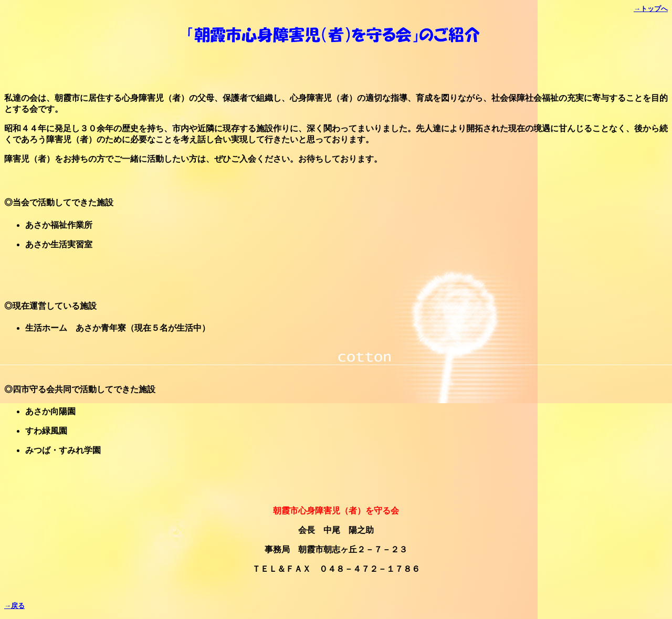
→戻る (14, 606)
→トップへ (651, 9)
